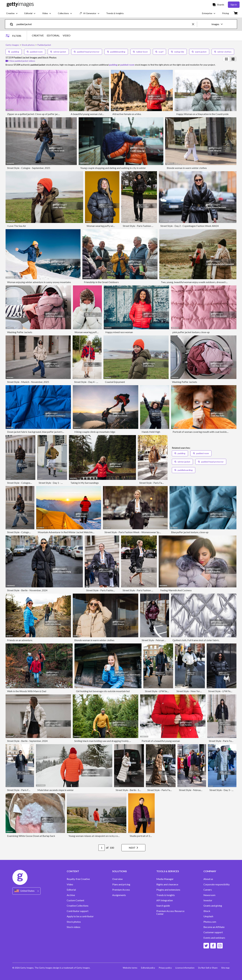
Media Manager (165, 879)
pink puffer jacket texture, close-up (191, 332)
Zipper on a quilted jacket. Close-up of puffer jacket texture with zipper (45, 114)
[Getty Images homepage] (20, 5)
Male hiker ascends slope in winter (56, 790)
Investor (208, 900)
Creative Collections (78, 906)
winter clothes (223, 52)
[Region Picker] (26, 891)
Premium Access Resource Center (170, 912)
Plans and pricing (121, 884)
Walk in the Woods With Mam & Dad (27, 691)
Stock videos (74, 927)
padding (14, 52)
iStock (207, 911)
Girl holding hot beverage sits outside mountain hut (103, 691)
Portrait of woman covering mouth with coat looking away (203, 432)
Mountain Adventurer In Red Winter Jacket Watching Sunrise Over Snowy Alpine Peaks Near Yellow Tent (93, 532)
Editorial (71, 890)
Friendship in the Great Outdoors (101, 282)
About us (208, 879)
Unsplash (208, 916)
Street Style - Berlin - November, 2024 (27, 590)
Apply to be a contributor (80, 916)
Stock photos (74, 922)
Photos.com (210, 922)
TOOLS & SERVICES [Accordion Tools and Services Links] (168, 871)
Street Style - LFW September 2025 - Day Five (169, 691)
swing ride (178, 52)
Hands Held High (151, 432)
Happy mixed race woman (119, 332)
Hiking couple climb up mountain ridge (95, 432)
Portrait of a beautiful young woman (161, 741)
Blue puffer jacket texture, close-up (190, 532)
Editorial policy (148, 968)
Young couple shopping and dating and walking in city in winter (113, 168)
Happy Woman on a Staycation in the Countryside (202, 114)
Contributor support (78, 911)
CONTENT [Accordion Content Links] (73, 871)
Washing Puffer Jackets (20, 332)
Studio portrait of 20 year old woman (149, 836)
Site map (225, 968)
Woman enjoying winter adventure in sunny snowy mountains (39, 282)
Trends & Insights (166, 895)
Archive (71, 895)
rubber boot (140, 52)
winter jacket (58, 52)
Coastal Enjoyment (115, 382)
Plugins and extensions (168, 890)
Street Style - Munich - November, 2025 (28, 382)
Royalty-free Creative (78, 879)
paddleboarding (116, 52)
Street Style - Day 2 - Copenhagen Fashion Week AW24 (190, 226)
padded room (35, 52)
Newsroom (209, 895)
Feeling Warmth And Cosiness (176, 590)
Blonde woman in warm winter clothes (187, 168)
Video (70, 884)
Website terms (130, 968)
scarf (159, 52)
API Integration (165, 900)
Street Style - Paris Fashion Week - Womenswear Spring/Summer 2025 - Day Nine (148, 532)
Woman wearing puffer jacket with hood (96, 332)
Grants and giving (213, 906)
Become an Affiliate (214, 927)
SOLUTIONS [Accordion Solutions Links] (120, 871)
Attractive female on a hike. (127, 114)
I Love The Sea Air (17, 226)
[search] (13, 24)
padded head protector (87, 52)
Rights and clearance (167, 884)
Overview (117, 879)
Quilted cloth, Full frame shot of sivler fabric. (196, 640)
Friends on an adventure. (20, 640)
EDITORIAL (53, 35)
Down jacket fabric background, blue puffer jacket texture (38, 432)
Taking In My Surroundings (85, 483)
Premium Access (121, 890)
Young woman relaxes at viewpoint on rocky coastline (97, 836)
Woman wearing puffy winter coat (105, 226)
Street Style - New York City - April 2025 (198, 691)
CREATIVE (38, 35)
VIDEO (67, 35)
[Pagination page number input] (102, 848)
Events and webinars (214, 938)
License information (185, 968)
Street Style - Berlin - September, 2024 (27, 741)
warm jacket (199, 52)
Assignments (119, 895)
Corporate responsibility (217, 884)
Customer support (213, 932)
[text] (104, 24)
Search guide (163, 906)
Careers (208, 890)
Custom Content (75, 900)
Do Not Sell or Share (208, 968)
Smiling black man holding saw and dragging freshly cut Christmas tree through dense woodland (125, 741)
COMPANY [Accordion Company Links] (210, 871)
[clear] (194, 24)
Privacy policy (165, 968)
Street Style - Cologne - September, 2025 (29, 168)
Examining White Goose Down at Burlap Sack (31, 836)
